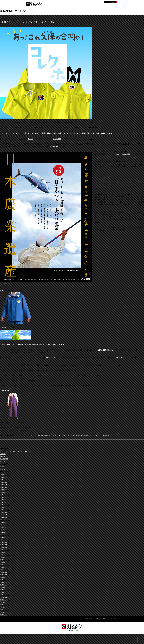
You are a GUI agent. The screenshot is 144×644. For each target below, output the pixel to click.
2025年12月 (4, 482)
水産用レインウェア (75, 6)
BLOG (100, 2)
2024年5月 (4, 530)
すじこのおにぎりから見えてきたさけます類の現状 (17, 451)
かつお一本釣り (100, 436)
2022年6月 (4, 582)
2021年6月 (4, 607)
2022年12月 (4, 572)
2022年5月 (4, 585)
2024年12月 (4, 512)
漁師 (82, 436)
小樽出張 (3, 454)
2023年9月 (4, 550)
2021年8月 (4, 602)
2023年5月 (4, 560)
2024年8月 (4, 522)
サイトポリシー (90, 619)
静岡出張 (3, 456)
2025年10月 (4, 487)
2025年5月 (4, 500)
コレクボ (32, 436)
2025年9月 (4, 490)
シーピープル (4, 328)
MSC (117, 154)
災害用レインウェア (99, 6)
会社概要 (112, 6)
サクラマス (70, 436)
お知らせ (90, 2)
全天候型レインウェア (87, 6)
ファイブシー (119, 358)
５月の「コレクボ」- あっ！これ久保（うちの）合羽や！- (30, 22)
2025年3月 (4, 505)
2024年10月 (4, 517)
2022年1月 (4, 595)
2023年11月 (4, 545)
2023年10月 (4, 547)
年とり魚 (3, 461)
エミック (3, 290)
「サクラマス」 (51, 358)
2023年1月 (4, 570)
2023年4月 (4, 562)
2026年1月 (4, 480)
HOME (50, 6)
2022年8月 (4, 577)
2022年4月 (4, 587)
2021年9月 (4, 600)
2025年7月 (4, 495)
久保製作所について (62, 6)
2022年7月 (4, 580)
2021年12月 (4, 597)
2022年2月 (4, 592)
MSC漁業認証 (127, 154)
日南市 (47, 436)
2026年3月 (4, 475)
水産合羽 (77, 436)
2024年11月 (4, 515)
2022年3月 (4, 590)
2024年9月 (4, 520)
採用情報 (96, 2)
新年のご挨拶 (4, 459)
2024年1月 (4, 540)
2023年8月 (4, 552)
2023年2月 (4, 567)
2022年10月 (4, 575)
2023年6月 (4, 557)
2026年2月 (4, 477)
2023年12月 (4, 542)
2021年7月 (4, 605)
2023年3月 (4, 565)
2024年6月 (4, 527)
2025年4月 (4, 502)
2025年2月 (4, 507)
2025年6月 (4, 497)
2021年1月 (4, 615)
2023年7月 (4, 555)
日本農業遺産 (54, 147)
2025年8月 (4, 492)
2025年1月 (4, 510)
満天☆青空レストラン (58, 436)
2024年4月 (4, 532)
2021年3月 (4, 612)
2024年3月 (4, 535)
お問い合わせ (111, 2)
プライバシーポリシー (101, 619)
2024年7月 (4, 525)
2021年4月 (4, 610)
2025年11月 (4, 485)
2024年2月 (4, 537)
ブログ (18, 436)
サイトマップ (113, 619)
